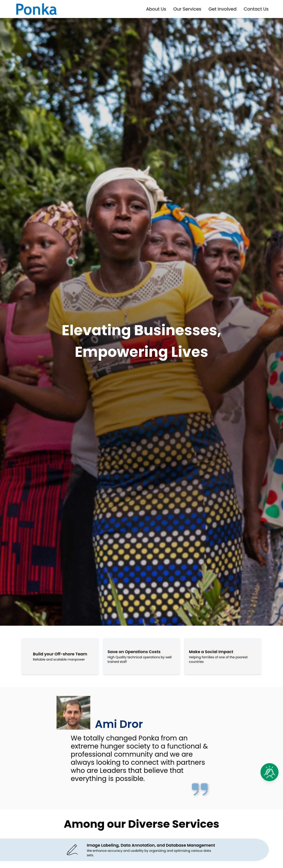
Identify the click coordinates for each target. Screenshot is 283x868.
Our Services (187, 9)
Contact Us (256, 9)
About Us (156, 9)
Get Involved (222, 9)
